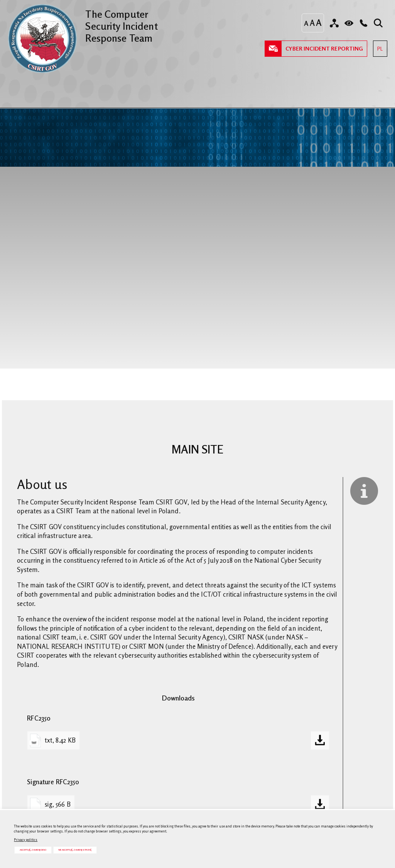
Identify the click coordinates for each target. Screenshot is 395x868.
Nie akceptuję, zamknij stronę (75, 850)
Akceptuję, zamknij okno (33, 850)
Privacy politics (26, 840)
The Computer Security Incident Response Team (83, 24)
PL (378, 46)
